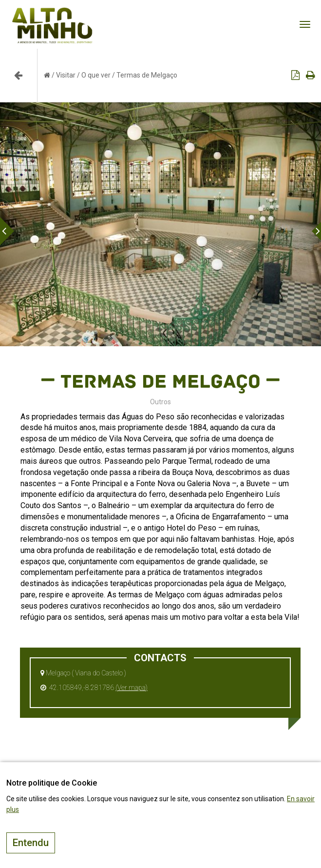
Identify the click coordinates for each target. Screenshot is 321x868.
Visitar (66, 75)
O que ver (96, 75)
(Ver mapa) (132, 688)
